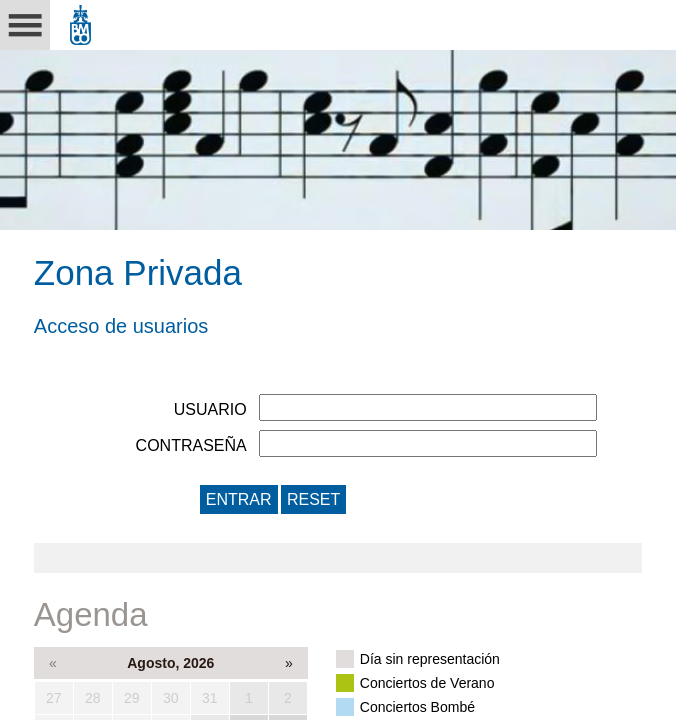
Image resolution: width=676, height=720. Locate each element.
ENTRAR (239, 499)
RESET (313, 499)
